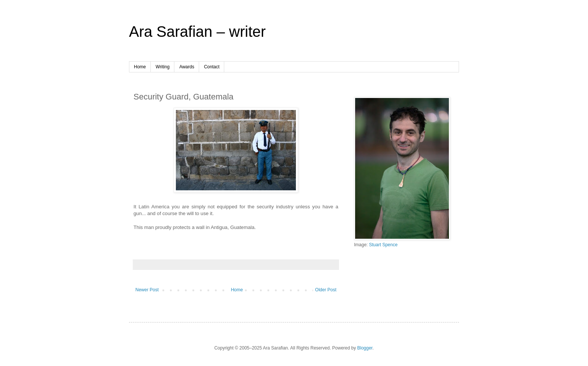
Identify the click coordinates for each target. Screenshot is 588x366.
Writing (163, 67)
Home (140, 67)
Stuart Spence (383, 245)
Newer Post (147, 290)
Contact (212, 67)
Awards (187, 67)
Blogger (365, 348)
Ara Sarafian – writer (197, 32)
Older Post (326, 290)
